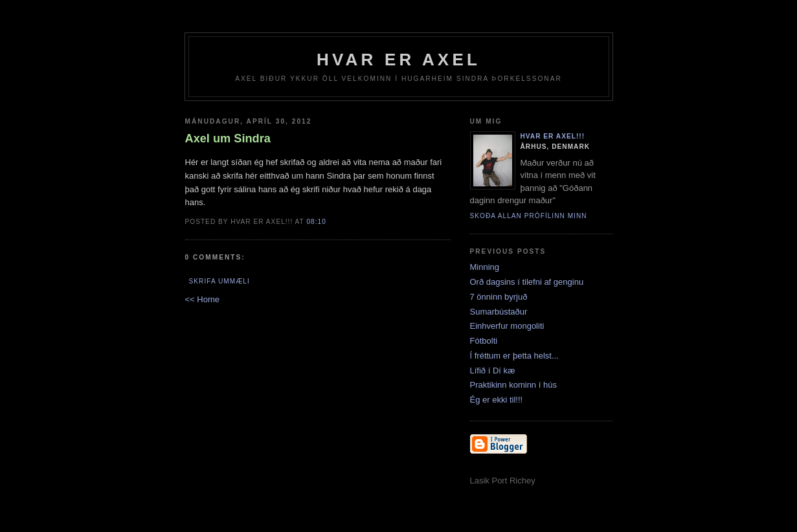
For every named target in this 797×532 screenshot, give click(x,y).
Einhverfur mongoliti (507, 326)
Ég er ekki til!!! (497, 400)
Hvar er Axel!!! (553, 136)
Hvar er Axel (398, 60)
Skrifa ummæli (219, 281)
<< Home (202, 299)
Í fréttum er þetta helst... (514, 356)
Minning (485, 267)
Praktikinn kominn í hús (513, 385)
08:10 (316, 222)
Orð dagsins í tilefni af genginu (527, 282)
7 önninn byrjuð (499, 297)
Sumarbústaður (499, 312)
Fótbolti (484, 341)
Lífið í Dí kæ (493, 371)
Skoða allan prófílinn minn (529, 216)
